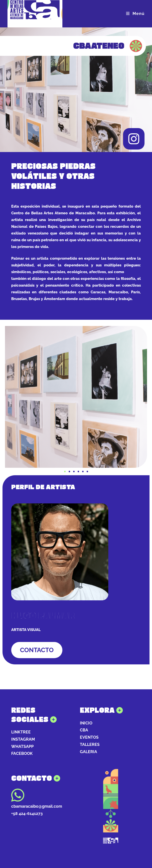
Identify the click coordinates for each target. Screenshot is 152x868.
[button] (65, 472)
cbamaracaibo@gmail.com (37, 806)
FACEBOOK (22, 753)
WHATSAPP (22, 747)
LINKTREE (21, 732)
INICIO (86, 723)
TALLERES (90, 745)
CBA (84, 730)
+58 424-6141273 (27, 814)
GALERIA (88, 752)
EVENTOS (89, 737)
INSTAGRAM (23, 739)
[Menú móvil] (135, 14)
